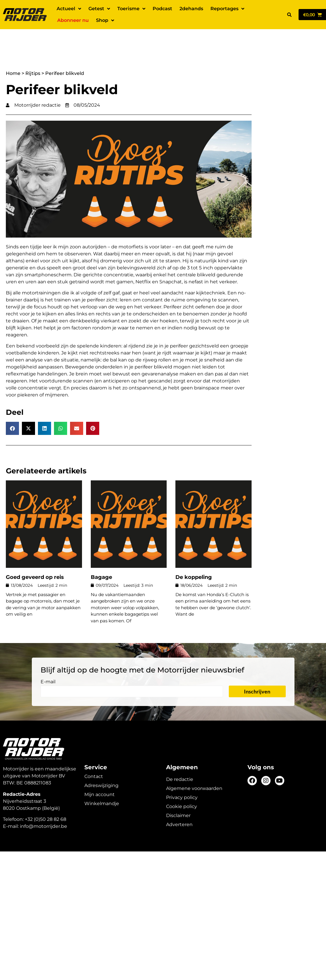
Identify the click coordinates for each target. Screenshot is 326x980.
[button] (290, 15)
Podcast (162, 9)
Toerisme (131, 9)
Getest (99, 9)
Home (13, 53)
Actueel (69, 9)
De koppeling (194, 557)
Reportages (227, 9)
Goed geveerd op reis (35, 557)
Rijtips (33, 53)
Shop (105, 20)
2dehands (191, 9)
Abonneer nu (73, 20)
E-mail (48, 662)
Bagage (101, 557)
